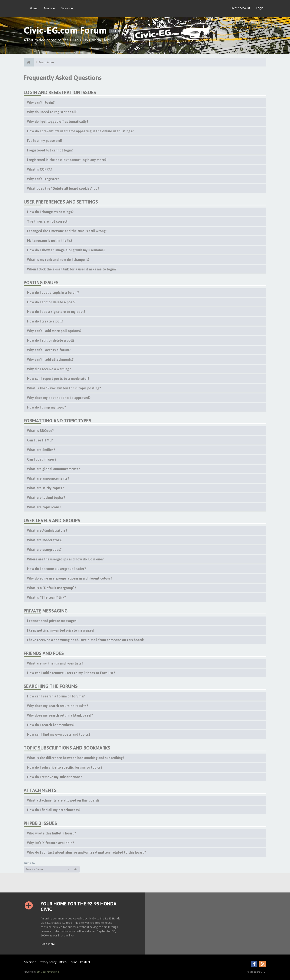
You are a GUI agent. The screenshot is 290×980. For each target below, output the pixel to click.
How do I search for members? (51, 725)
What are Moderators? (45, 540)
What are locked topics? (46, 498)
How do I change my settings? (50, 212)
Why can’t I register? (43, 179)
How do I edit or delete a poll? (51, 340)
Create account (240, 8)
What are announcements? (48, 478)
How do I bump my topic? (47, 407)
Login (260, 8)
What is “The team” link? (47, 597)
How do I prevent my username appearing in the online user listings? (80, 131)
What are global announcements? (54, 469)
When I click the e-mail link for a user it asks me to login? (72, 269)
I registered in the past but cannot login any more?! (67, 160)
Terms (73, 962)
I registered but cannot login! (50, 150)
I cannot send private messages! (52, 621)
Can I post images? (42, 459)
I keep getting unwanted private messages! (61, 630)
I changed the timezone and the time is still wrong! (67, 231)
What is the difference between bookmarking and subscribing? (76, 758)
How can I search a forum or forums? (56, 696)
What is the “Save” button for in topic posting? (64, 388)
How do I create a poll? (45, 321)
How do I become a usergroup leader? (57, 569)
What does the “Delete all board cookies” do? (63, 188)
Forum (49, 8)
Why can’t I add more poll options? (54, 331)
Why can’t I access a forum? (49, 350)
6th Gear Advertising (48, 972)
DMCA (63, 962)
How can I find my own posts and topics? (59, 734)
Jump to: (30, 863)
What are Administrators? (47, 530)
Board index (46, 62)
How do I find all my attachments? (54, 810)
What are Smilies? (41, 450)
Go (76, 869)
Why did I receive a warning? (49, 369)
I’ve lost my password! (45, 141)
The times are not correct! (48, 221)
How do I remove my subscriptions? (55, 777)
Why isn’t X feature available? (51, 843)
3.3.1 (113, 31)
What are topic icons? (44, 507)
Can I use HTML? (40, 440)
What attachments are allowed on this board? (63, 800)
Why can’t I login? (41, 102)
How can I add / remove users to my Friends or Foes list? (71, 673)
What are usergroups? (44, 550)
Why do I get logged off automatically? (58, 122)
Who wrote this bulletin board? (52, 833)
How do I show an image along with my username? (66, 250)
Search (67, 8)
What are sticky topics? (45, 488)
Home (34, 8)
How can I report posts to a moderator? (58, 379)
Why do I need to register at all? (52, 112)
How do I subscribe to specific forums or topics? (65, 767)
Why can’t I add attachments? (50, 359)
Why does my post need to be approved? (59, 398)
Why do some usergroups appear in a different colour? (70, 578)
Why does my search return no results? (58, 706)
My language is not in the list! (50, 240)
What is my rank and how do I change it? (58, 260)
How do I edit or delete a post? (51, 302)
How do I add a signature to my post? (56, 312)
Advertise (30, 962)
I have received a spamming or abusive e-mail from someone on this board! (85, 640)
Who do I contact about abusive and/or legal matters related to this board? (87, 852)
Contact (85, 962)
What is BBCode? (40, 431)
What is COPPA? (40, 169)
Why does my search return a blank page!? (60, 715)
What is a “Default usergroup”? (52, 588)
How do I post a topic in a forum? (53, 293)
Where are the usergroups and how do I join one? (65, 559)
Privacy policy (48, 962)
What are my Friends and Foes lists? (55, 663)
